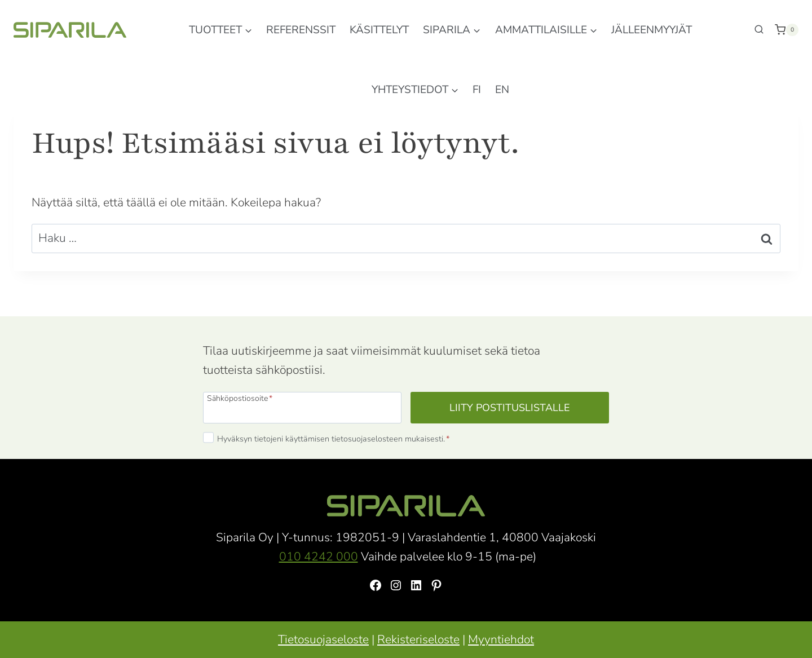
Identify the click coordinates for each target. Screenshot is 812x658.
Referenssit (301, 30)
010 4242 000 (319, 557)
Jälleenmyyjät (652, 30)
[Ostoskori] (787, 30)
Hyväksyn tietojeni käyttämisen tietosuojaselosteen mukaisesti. (333, 439)
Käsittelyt (379, 30)
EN (502, 90)
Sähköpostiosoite (240, 398)
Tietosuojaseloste (323, 639)
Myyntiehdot (501, 639)
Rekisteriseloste (418, 639)
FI (477, 90)
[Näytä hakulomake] (759, 30)
